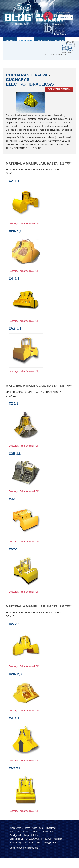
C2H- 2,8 (15, 674)
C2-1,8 (14, 403)
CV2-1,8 (15, 549)
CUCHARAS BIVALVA (67, 49)
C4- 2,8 (14, 718)
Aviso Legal (38, 828)
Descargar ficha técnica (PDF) (24, 223)
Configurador (16, 835)
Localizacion (47, 832)
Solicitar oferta (59, 89)
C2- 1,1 (14, 181)
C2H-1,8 (15, 454)
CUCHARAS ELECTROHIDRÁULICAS (30, 82)
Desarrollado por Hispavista (24, 848)
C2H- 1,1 (15, 231)
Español (64, 17)
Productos (68, 46)
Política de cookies (19, 832)
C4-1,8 (14, 499)
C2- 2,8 (14, 624)
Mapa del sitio (31, 835)
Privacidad (50, 828)
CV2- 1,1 (15, 329)
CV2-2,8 (15, 768)
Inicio (69, 44)
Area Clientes (23, 828)
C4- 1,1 (14, 279)
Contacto (35, 832)
